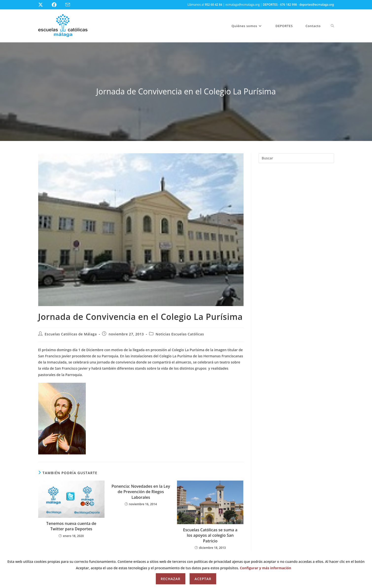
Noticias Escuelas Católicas (180, 334)
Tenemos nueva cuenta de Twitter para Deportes (71, 526)
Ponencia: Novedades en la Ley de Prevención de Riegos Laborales (141, 492)
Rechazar (171, 579)
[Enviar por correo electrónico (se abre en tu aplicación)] (71, 5)
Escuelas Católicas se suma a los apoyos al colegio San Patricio (210, 535)
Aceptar (203, 579)
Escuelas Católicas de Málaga (71, 334)
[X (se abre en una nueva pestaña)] (44, 5)
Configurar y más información (266, 568)
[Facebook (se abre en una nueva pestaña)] (57, 5)
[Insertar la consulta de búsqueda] (296, 158)
